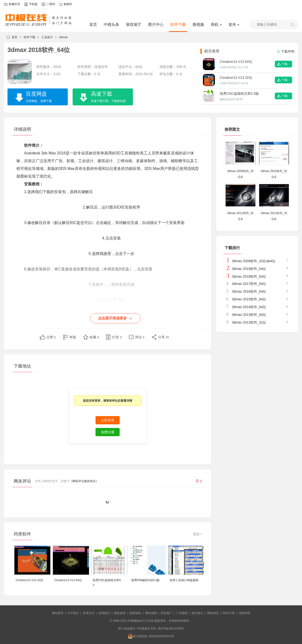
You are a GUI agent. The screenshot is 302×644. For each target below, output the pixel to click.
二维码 (51, 4)
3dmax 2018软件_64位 (249, 276)
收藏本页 (14, 4)
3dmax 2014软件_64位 (249, 307)
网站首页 (58, 613)
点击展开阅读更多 (115, 318)
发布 (234, 25)
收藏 (94, 337)
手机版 (33, 4)
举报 (73, 337)
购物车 (68, 4)
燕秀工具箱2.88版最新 (184, 580)
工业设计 (47, 37)
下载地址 (22, 366)
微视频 (198, 25)
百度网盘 (34, 98)
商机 (216, 25)
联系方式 (89, 613)
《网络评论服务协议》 (84, 481)
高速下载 (104, 98)
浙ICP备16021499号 (171, 629)
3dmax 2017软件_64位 (249, 284)
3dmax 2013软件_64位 (249, 315)
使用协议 (104, 613)
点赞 (51, 337)
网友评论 (22, 481)
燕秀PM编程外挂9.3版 (146, 580)
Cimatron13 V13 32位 (30, 580)
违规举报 (244, 613)
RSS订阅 (229, 613)
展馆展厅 (134, 25)
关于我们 (73, 613)
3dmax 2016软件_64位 (249, 291)
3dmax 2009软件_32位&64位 (254, 261)
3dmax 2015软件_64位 (249, 299)
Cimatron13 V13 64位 (68, 580)
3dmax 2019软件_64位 (249, 269)
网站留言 (213, 613)
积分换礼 (198, 613)
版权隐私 (135, 613)
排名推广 (166, 613)
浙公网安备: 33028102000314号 (151, 636)
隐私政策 (120, 613)
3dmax (63, 37)
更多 (198, 534)
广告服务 (182, 613)
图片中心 (156, 25)
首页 (93, 25)
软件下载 (178, 25)
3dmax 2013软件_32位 (249, 322)
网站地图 (151, 613)
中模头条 (111, 25)
